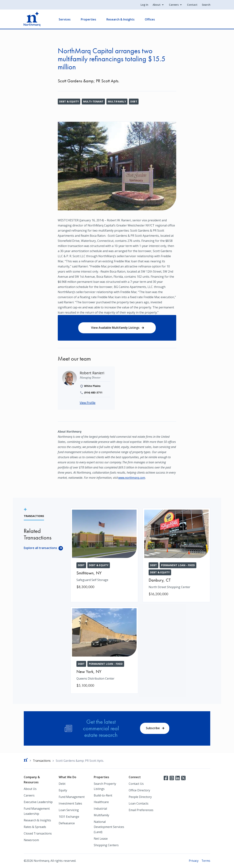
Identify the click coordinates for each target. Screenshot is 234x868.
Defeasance (67, 823)
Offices (150, 19)
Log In (144, 5)
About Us (30, 789)
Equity (63, 790)
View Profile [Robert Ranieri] (88, 403)
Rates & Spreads (35, 827)
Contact (192, 5)
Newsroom (31, 840)
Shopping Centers (106, 845)
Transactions (42, 761)
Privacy (194, 861)
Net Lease (101, 839)
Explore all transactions (40, 548)
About (156, 5)
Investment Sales (70, 804)
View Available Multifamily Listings (115, 328)
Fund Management (72, 797)
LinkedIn (178, 778)
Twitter (183, 778)
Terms (206, 861)
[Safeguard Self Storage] (104, 552)
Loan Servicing (69, 810)
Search (206, 5)
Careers (174, 5)
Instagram (172, 778)
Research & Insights (121, 19)
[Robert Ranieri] (92, 373)
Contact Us (136, 784)
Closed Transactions (38, 834)
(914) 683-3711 (93, 393)
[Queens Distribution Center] (104, 650)
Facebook (166, 778)
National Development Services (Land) (109, 827)
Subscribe (153, 728)
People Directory (140, 797)
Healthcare (101, 802)
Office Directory (139, 790)
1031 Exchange (69, 817)
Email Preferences (141, 810)
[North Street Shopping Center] (177, 555)
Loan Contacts (139, 804)
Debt (134, 101)
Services (65, 19)
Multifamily (117, 101)
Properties (89, 19)
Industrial (100, 809)
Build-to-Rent (103, 796)
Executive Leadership (38, 802)
